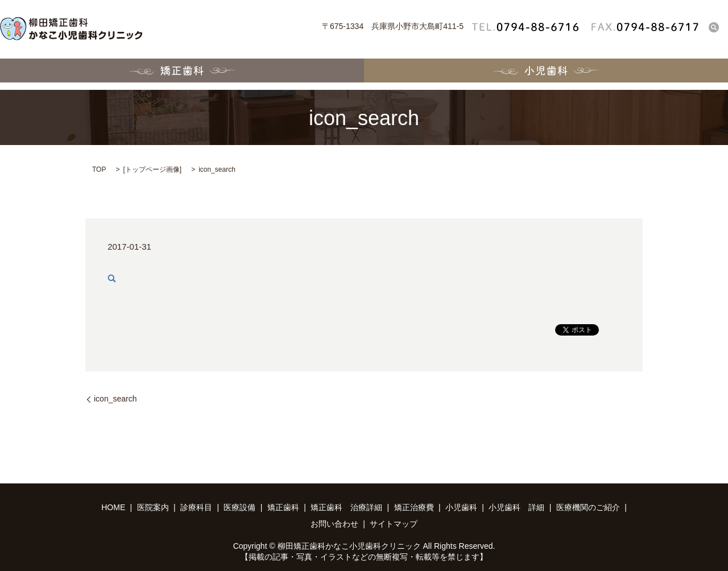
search (714, 27)
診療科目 (196, 507)
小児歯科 (546, 74)
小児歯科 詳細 (516, 507)
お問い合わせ (334, 524)
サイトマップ (394, 524)
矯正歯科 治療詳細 (346, 507)
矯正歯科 (182, 74)
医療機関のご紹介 (588, 507)
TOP (99, 169)
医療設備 (239, 507)
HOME (113, 507)
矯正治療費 (414, 507)
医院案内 (153, 507)
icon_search (115, 399)
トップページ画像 (152, 169)
